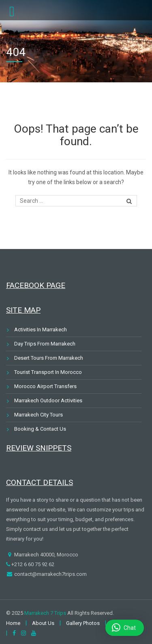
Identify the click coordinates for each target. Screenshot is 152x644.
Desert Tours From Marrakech (49, 358)
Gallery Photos (83, 623)
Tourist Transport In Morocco (48, 372)
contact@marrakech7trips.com (50, 574)
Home (13, 623)
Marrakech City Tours (39, 415)
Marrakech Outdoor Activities (48, 400)
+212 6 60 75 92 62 (32, 564)
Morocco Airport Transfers (45, 386)
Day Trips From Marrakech (45, 344)
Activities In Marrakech (41, 330)
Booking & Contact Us (40, 429)
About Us (43, 623)
